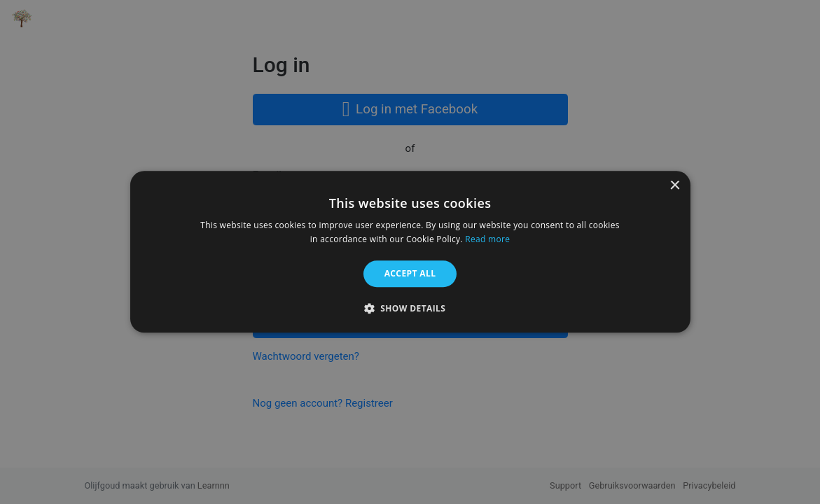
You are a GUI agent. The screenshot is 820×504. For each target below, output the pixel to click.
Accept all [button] (410, 273)
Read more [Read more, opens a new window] (487, 240)
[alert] (410, 252)
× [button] (675, 186)
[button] (410, 309)
